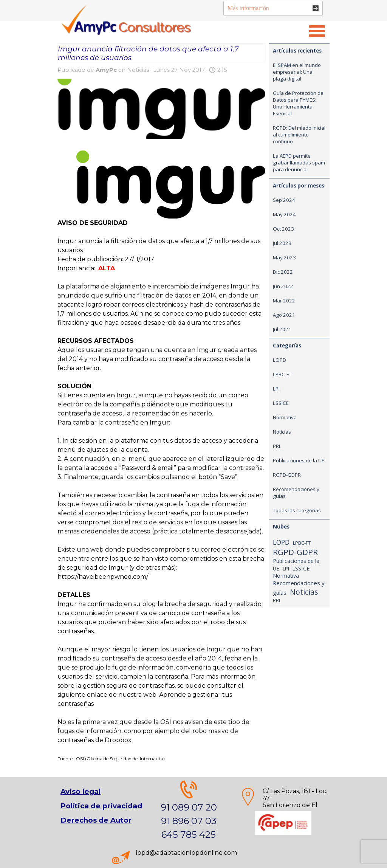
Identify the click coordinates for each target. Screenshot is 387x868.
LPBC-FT (282, 374)
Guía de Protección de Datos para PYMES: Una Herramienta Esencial (298, 103)
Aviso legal (80, 791)
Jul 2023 (282, 243)
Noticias (282, 432)
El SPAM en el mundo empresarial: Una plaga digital (297, 72)
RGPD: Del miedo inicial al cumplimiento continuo (299, 135)
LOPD (279, 360)
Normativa (285, 417)
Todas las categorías (297, 510)
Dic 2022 (283, 272)
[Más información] (273, 8)
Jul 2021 (282, 329)
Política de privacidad (101, 806)
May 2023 (284, 257)
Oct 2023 (283, 229)
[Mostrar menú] (317, 31)
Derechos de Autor (96, 820)
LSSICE (281, 403)
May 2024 (284, 214)
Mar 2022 (284, 301)
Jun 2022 (283, 286)
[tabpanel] (283, 805)
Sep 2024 (284, 200)
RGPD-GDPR (287, 475)
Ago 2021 (284, 315)
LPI (276, 389)
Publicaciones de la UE (299, 460)
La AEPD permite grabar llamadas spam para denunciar (299, 163)
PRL (277, 446)
